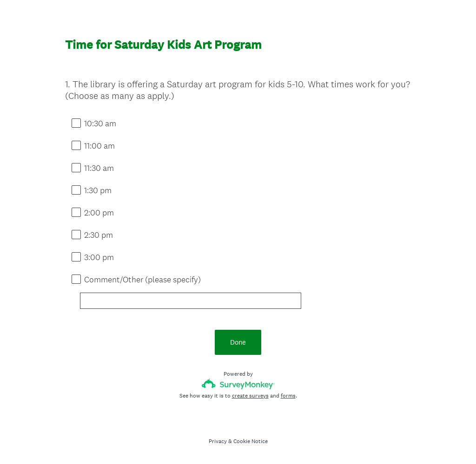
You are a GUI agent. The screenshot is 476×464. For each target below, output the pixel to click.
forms (288, 396)
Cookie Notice (251, 441)
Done (238, 342)
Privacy (218, 441)
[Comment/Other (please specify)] (191, 301)
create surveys (250, 396)
